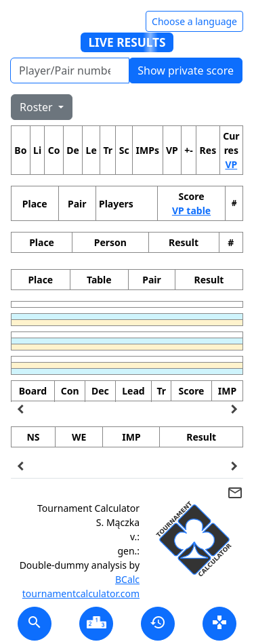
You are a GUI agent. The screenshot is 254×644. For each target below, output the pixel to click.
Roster (38, 107)
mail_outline (235, 493)
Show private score (186, 71)
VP (231, 164)
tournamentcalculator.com (81, 593)
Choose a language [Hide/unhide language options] (194, 21)
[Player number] (70, 71)
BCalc (127, 579)
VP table (191, 210)
